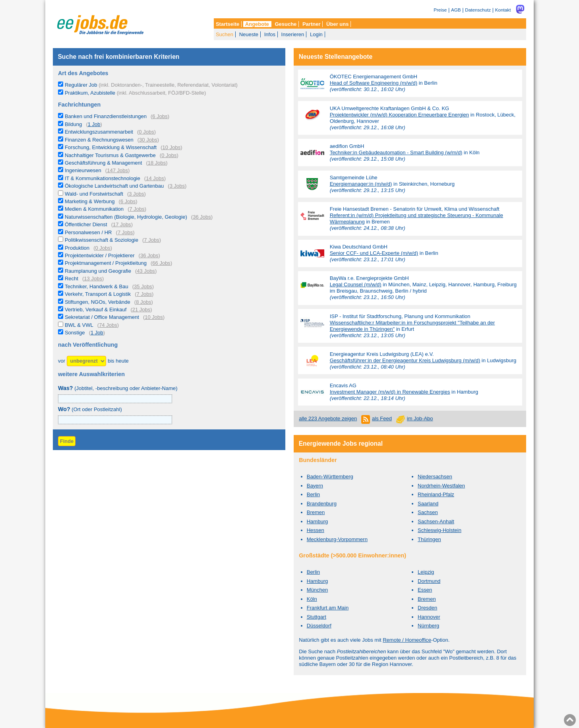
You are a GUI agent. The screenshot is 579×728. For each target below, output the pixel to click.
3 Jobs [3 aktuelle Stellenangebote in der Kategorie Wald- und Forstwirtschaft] (136, 194)
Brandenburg (322, 504)
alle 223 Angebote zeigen (328, 418)
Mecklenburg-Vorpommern (337, 539)
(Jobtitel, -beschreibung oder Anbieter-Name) (118, 388)
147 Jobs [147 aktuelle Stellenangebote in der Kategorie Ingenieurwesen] (117, 170)
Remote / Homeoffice (407, 640)
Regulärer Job (151, 85)
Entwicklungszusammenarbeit (99, 132)
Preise (440, 10)
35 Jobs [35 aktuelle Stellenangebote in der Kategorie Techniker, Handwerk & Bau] (143, 286)
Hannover (429, 617)
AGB (456, 10)
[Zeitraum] (87, 361)
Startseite (228, 24)
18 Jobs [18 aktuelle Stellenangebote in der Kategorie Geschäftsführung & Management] (157, 163)
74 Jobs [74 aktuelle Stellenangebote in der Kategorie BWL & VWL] (108, 325)
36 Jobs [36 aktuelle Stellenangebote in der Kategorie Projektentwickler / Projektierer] (149, 255)
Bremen (316, 512)
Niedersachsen (435, 477)
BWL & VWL (79, 325)
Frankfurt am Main (328, 608)
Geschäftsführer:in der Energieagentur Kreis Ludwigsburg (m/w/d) (405, 360)
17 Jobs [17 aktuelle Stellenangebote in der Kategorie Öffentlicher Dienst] (122, 224)
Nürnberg (428, 626)
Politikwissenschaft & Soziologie (102, 240)
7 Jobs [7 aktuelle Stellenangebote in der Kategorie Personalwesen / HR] (125, 232)
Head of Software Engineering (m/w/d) (374, 83)
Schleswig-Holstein (440, 530)
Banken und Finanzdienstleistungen (106, 116)
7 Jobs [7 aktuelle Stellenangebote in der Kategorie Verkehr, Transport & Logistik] (144, 294)
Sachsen (428, 512)
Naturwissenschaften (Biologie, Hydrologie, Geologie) (126, 217)
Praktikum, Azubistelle (135, 93)
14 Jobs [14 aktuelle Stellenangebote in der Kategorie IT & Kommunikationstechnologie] (155, 178)
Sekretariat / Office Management (102, 317)
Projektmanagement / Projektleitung (106, 263)
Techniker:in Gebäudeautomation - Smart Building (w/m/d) (396, 152)
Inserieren (293, 34)
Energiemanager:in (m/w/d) (361, 184)
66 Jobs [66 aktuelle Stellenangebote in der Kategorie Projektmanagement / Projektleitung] (161, 263)
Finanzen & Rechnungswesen (99, 140)
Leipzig (426, 572)
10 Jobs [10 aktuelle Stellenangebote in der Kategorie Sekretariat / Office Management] (154, 317)
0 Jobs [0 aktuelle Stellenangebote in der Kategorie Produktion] (103, 248)
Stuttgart (317, 617)
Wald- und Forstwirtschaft (94, 194)
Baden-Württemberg (330, 477)
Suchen (225, 34)
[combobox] (115, 420)
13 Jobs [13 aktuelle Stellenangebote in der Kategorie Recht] (93, 279)
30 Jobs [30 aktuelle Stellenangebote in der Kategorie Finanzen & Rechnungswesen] (148, 140)
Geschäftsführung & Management (103, 163)
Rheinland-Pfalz (436, 494)
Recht (72, 279)
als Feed (382, 418)
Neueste (249, 34)
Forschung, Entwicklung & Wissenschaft (111, 147)
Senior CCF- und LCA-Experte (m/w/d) (374, 253)
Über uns (337, 24)
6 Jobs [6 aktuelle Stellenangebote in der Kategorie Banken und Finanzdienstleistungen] (160, 116)
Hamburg (317, 521)
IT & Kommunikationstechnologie (103, 178)
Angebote (257, 24)
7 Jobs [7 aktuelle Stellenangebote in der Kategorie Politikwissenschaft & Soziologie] (151, 240)
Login (316, 34)
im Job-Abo (420, 418)
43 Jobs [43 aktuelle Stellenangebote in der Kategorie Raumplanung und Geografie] (146, 271)
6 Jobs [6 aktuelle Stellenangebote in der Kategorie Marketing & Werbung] (128, 201)
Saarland (428, 504)
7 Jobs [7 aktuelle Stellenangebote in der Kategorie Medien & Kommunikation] (137, 209)
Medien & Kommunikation (94, 209)
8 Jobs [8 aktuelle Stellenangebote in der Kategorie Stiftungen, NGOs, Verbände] (143, 302)
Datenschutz (478, 10)
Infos (270, 34)
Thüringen (429, 539)
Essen (425, 590)
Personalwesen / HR (88, 232)
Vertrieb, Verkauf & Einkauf (96, 310)
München (317, 590)
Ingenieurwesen (83, 170)
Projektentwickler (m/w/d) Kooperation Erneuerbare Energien (399, 115)
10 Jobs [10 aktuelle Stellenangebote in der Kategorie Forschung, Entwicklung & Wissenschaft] (172, 147)
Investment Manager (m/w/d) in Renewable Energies (390, 392)
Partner (312, 24)
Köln (312, 599)
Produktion (77, 248)
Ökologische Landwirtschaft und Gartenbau (114, 186)
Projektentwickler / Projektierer (100, 255)
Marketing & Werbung (90, 201)
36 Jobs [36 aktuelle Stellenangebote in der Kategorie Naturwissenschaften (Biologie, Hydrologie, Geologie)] (202, 217)
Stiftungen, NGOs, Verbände (98, 302)
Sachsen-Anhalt (436, 521)
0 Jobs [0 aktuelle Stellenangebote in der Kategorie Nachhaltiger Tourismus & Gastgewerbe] (169, 155)
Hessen (316, 530)
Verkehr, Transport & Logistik (98, 294)
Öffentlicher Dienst (86, 224)
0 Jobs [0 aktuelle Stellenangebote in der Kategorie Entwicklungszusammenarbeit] (146, 132)
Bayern (315, 486)
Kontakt (503, 10)
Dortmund (429, 581)
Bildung (73, 124)
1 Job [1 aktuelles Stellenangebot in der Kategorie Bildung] (94, 124)
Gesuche (286, 24)
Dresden (427, 608)
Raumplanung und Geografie (98, 271)
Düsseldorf (319, 626)
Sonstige (75, 333)
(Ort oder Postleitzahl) (90, 409)
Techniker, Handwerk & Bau (97, 286)
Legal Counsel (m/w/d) (356, 284)
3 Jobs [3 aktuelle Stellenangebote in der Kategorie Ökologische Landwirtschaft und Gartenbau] (177, 186)
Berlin (313, 494)
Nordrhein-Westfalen (441, 486)
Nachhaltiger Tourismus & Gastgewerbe (110, 155)
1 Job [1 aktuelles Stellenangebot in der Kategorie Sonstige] (97, 333)
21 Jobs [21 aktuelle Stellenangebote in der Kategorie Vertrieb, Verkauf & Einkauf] (141, 310)
